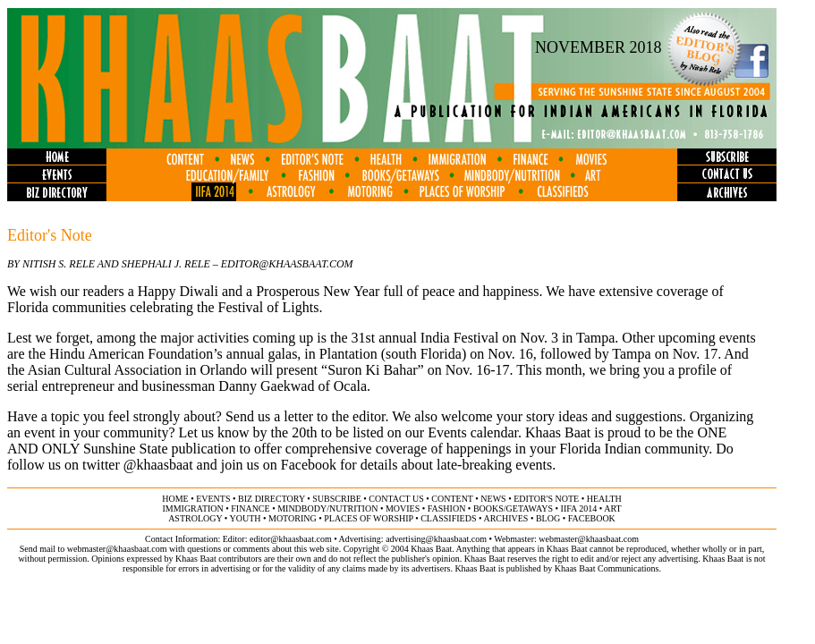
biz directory (272, 499)
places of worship (368, 518)
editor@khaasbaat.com (291, 539)
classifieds (448, 518)
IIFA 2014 (579, 508)
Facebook (309, 465)
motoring (293, 518)
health (604, 499)
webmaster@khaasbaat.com (589, 539)
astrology (195, 518)
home (175, 499)
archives (505, 518)
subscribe (336, 499)
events (213, 499)
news (493, 499)
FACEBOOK (592, 518)
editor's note (546, 499)
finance (250, 508)
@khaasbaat (158, 465)
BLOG (548, 518)
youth (245, 518)
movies (403, 508)
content (452, 499)
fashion (447, 508)
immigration (192, 508)
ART (612, 508)
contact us (396, 499)
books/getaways (513, 508)
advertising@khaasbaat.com (436, 539)
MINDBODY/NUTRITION (327, 508)
